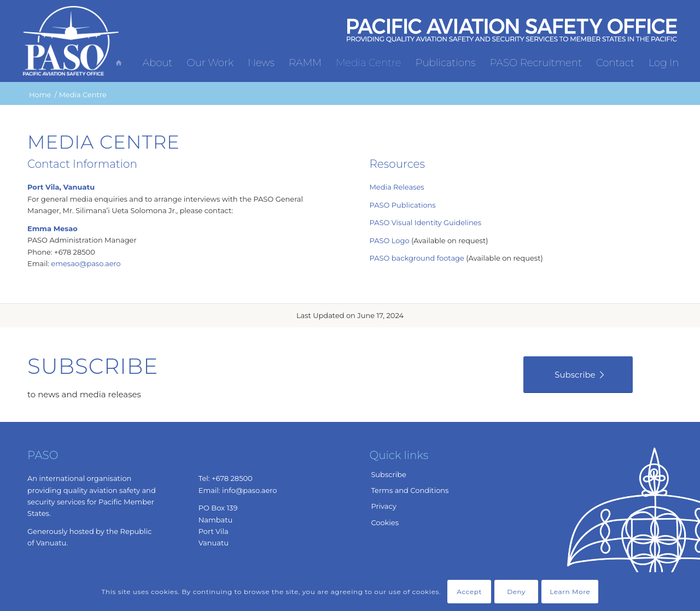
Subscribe (388, 474)
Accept (469, 592)
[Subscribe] (578, 375)
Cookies (385, 522)
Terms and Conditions (410, 490)
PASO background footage (416, 258)
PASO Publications (402, 205)
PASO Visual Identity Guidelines (425, 222)
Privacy (383, 506)
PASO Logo (389, 240)
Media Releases (396, 187)
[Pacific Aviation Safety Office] (71, 41)
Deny (516, 592)
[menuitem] (121, 38)
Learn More (570, 592)
